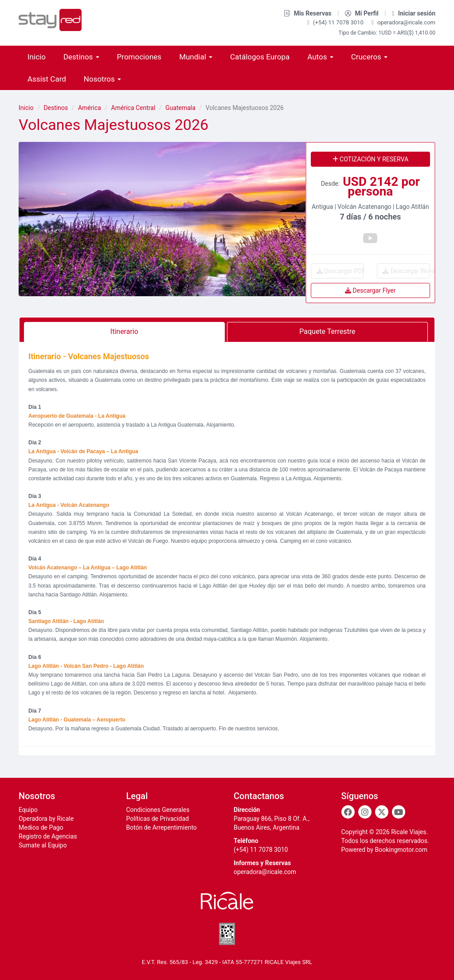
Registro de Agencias (48, 836)
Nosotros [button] (102, 79)
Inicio (37, 57)
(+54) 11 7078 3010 (336, 22)
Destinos (56, 108)
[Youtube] (399, 812)
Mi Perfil (362, 13)
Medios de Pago (41, 827)
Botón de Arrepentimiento (162, 827)
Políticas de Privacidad (158, 819)
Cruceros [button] (369, 57)
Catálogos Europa (260, 57)
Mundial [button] (196, 57)
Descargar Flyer (370, 290)
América (90, 108)
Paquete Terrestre (327, 331)
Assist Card (47, 79)
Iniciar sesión (414, 13)
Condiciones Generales (158, 810)
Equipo (28, 810)
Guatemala (180, 108)
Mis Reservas (308, 13)
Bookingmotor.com (401, 850)
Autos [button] (320, 57)
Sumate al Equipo (43, 845)
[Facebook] (348, 812)
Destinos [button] (81, 57)
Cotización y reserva (371, 159)
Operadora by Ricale (46, 819)
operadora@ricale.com (403, 22)
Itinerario (124, 331)
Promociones (139, 57)
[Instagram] (365, 812)
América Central (133, 108)
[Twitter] (382, 812)
